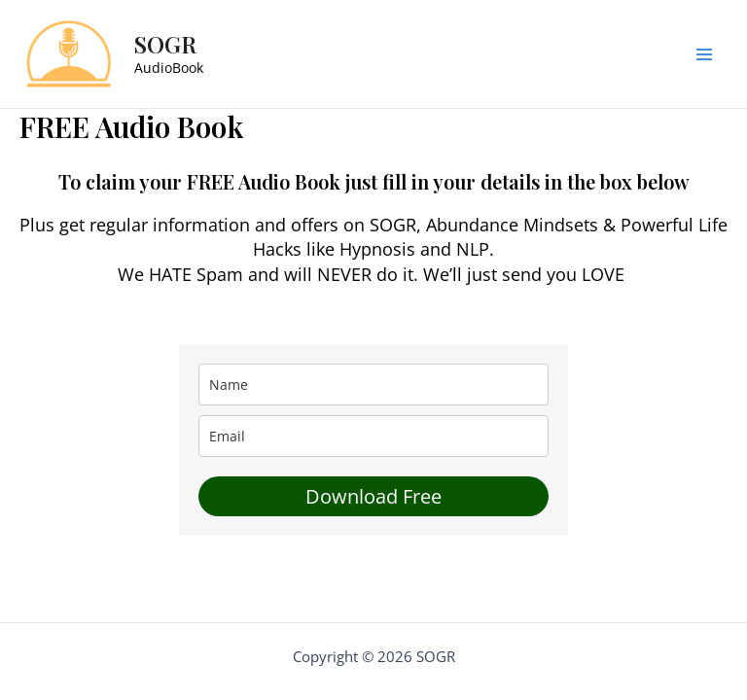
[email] (373, 436)
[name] (373, 385)
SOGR (165, 44)
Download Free (373, 496)
